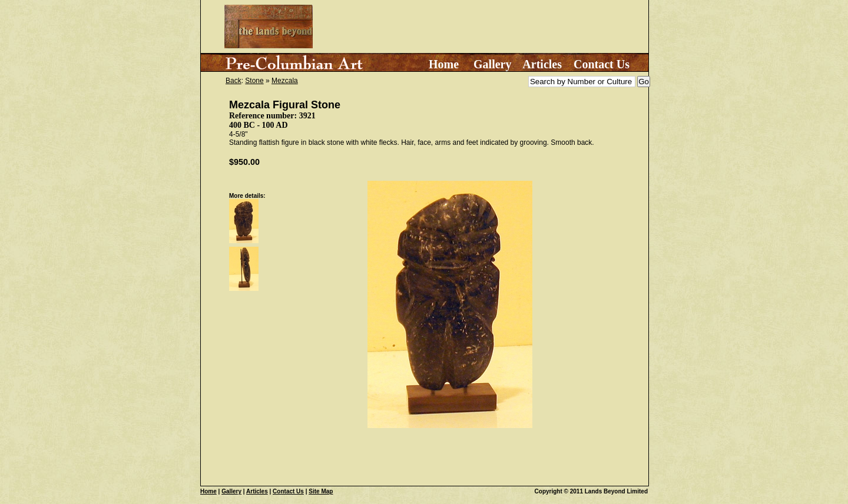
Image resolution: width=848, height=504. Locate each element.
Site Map (321, 491)
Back (233, 81)
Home (444, 64)
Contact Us (602, 64)
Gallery (492, 64)
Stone (254, 81)
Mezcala (285, 81)
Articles (542, 64)
